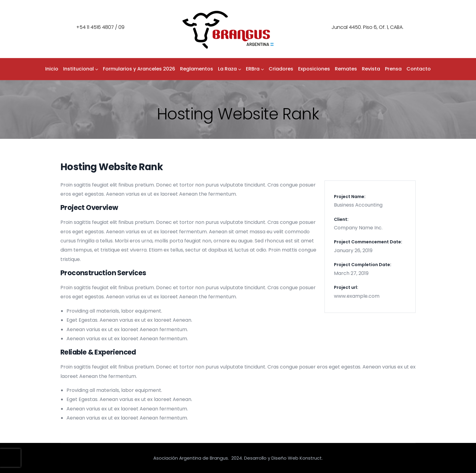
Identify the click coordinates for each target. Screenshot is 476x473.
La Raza (229, 69)
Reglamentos (197, 69)
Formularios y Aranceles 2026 (139, 69)
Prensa (393, 69)
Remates (346, 69)
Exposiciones (314, 69)
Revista (371, 69)
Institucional (81, 69)
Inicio (52, 69)
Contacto (419, 69)
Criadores (281, 69)
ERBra (255, 69)
